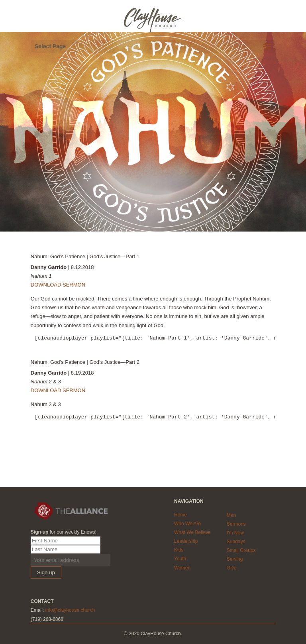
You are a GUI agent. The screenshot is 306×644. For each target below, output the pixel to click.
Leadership (186, 541)
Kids (179, 550)
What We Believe (192, 532)
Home (180, 515)
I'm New (235, 533)
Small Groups (241, 550)
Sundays (236, 542)
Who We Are (187, 524)
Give (232, 568)
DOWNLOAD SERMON (58, 285)
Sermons (236, 524)
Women (182, 568)
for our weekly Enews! (64, 532)
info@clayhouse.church (70, 610)
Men (231, 515)
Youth (180, 559)
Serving (235, 559)
